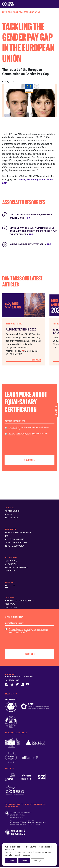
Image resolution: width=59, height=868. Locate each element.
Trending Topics (32, 12)
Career (9, 514)
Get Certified (11, 564)
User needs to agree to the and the (29, 428)
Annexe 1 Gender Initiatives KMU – (30, 244)
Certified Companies (15, 539)
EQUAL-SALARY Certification (18, 533)
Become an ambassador (16, 567)
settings (26, 855)
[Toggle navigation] (55, 4)
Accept (11, 861)
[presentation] (28, 444)
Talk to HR (10, 571)
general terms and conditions (36, 427)
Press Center (12, 518)
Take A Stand (11, 561)
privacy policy (15, 429)
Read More (36, 360)
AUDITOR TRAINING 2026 (21, 329)
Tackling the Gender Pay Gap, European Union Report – (31, 215)
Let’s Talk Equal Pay (12, 12)
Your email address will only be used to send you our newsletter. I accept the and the (28, 631)
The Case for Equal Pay (16, 543)
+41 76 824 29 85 (12, 680)
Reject (24, 861)
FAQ (7, 536)
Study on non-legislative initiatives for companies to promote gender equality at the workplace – (33, 229)
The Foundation (13, 511)
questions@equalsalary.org (19, 677)
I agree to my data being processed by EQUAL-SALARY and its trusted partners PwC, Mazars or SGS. (28, 434)
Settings (38, 861)
